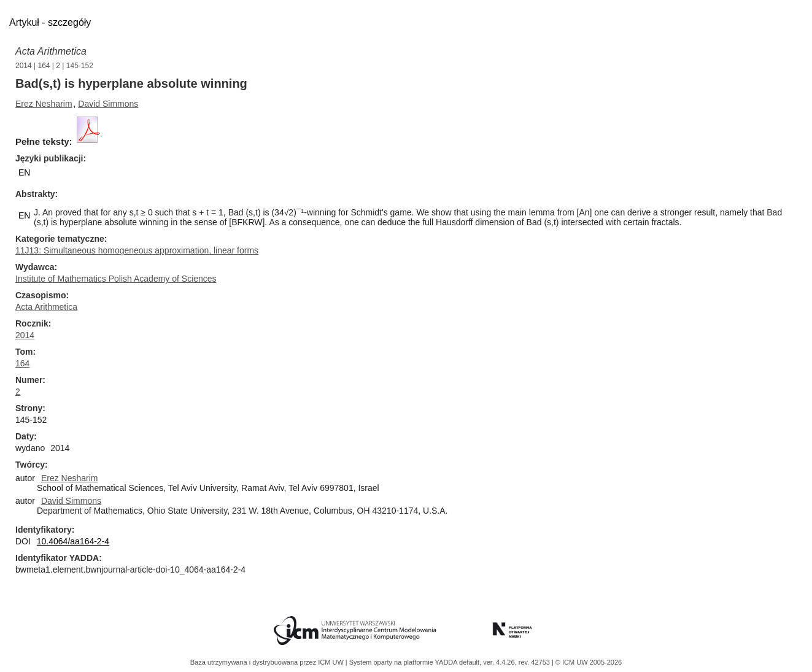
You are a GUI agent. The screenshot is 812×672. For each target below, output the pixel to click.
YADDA (447, 662)
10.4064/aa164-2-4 (73, 541)
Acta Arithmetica (51, 51)
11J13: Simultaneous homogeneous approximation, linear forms (137, 250)
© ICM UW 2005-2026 (589, 662)
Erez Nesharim (44, 104)
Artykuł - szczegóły (50, 22)
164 (44, 66)
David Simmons (108, 104)
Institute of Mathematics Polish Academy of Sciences (116, 279)
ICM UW (332, 662)
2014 (24, 66)
